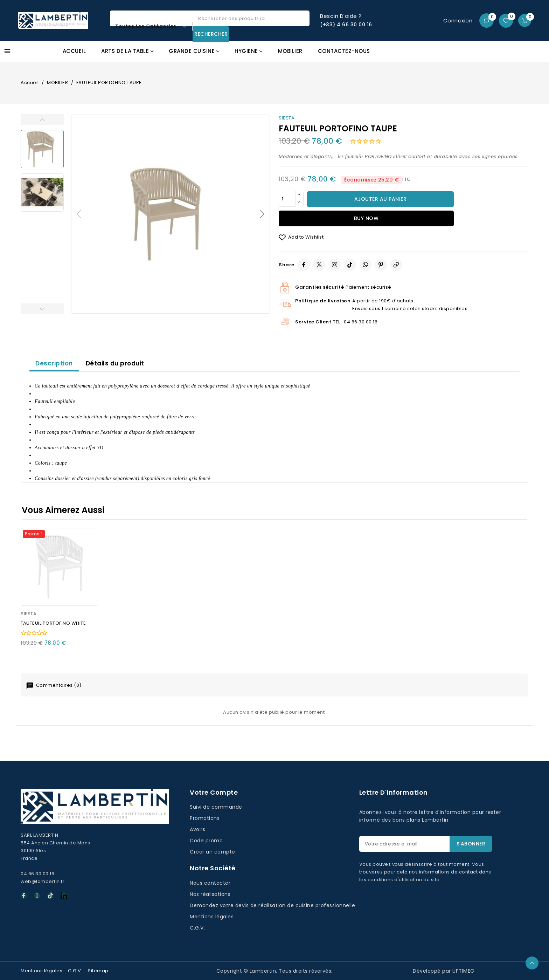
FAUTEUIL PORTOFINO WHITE (53, 623)
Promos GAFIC (496, 55)
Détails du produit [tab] (115, 363)
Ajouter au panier (381, 199)
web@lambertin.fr (43, 881)
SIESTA (287, 118)
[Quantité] (287, 199)
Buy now (366, 218)
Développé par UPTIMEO (444, 971)
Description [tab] (54, 363)
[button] (262, 214)
